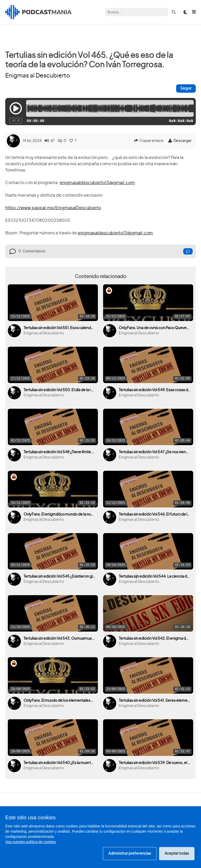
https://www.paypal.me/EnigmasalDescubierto (53, 208)
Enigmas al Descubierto (38, 76)
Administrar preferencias (130, 854)
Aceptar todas (177, 854)
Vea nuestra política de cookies (31, 842)
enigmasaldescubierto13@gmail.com (97, 183)
